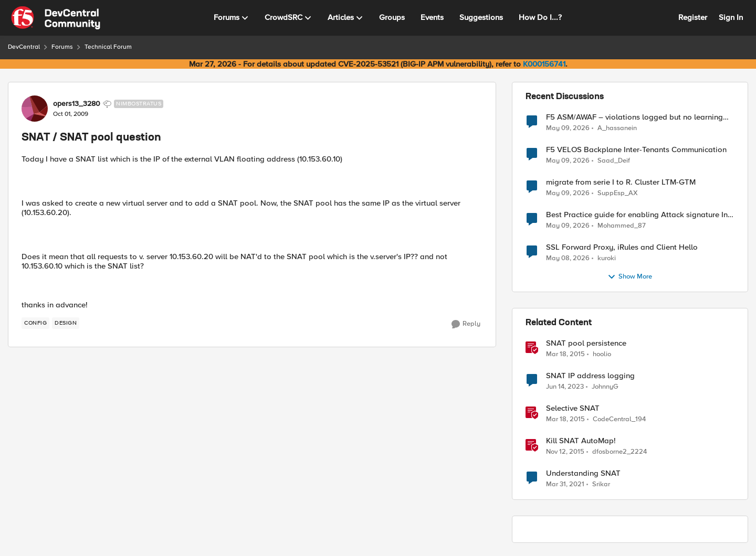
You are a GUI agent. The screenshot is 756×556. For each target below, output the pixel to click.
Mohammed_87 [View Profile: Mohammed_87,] (622, 226)
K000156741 (544, 64)
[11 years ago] (565, 355)
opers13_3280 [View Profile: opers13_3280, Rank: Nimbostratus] (77, 104)
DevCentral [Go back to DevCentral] (24, 47)
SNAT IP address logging (590, 376)
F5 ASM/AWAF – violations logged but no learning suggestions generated (634, 117)
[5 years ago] (565, 485)
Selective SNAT (573, 408)
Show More (630, 277)
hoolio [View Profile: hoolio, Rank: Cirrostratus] (602, 354)
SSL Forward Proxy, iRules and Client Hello (622, 247)
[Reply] (466, 324)
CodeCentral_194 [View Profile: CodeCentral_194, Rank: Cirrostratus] (619, 419)
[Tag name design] (66, 323)
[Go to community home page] (56, 18)
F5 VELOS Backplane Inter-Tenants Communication (636, 150)
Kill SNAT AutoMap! (581, 441)
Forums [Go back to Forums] (62, 47)
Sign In (731, 17)
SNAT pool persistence (586, 343)
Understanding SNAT (583, 473)
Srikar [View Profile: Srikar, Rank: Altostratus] (601, 484)
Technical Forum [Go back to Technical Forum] (108, 47)
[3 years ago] (565, 387)
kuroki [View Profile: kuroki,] (607, 258)
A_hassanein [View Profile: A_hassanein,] (617, 128)
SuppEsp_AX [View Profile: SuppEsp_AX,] (618, 193)
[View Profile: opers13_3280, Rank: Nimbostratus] (35, 109)
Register (693, 17)
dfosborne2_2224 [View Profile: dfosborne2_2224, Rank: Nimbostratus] (619, 452)
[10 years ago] (565, 452)
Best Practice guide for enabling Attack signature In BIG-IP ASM (637, 215)
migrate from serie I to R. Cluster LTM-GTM (621, 182)
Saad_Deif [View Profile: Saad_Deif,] (614, 161)
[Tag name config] (35, 323)
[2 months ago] (568, 128)
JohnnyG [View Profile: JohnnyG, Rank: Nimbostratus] (605, 387)
